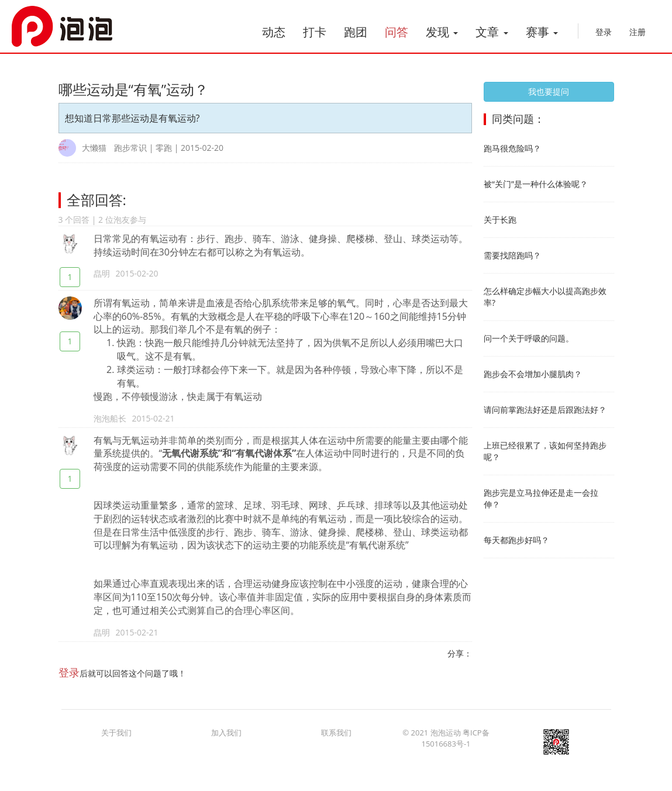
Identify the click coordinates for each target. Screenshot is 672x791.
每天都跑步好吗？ (516, 540)
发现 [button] (442, 32)
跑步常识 (130, 148)
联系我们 (336, 738)
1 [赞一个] (70, 277)
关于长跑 (500, 220)
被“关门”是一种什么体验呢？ (536, 184)
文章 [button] (492, 32)
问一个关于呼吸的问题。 (529, 338)
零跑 (164, 148)
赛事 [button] (542, 32)
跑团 (356, 32)
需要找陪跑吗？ (512, 255)
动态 (274, 32)
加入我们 (226, 738)
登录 (604, 32)
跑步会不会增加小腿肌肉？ (533, 374)
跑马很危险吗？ (512, 148)
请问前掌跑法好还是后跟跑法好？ (545, 410)
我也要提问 (549, 91)
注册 (637, 32)
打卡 (315, 32)
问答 (397, 32)
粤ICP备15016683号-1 (455, 743)
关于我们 (116, 738)
